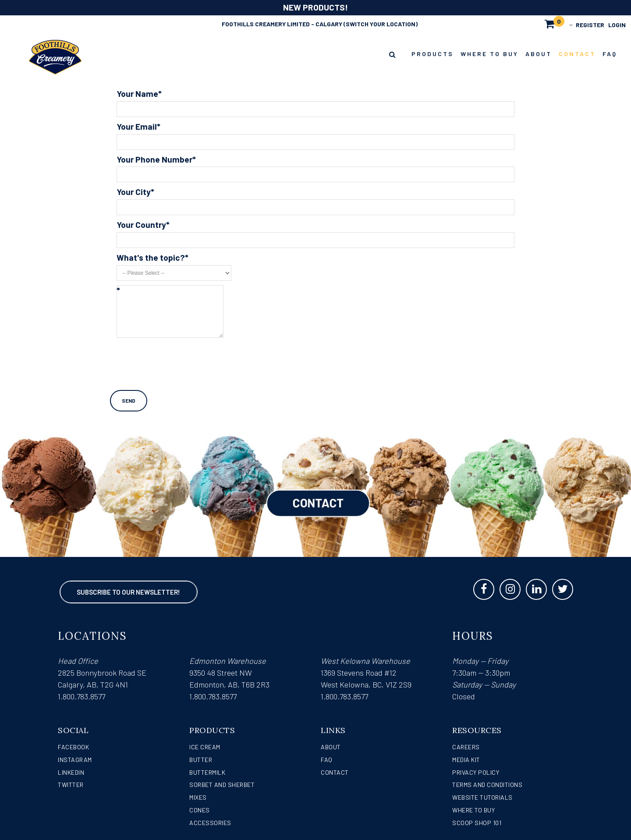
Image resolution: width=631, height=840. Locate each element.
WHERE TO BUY (473, 810)
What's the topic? (151, 258)
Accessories (210, 823)
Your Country (141, 225)
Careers (466, 747)
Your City (134, 192)
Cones (200, 810)
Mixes (198, 797)
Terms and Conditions (487, 785)
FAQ (327, 760)
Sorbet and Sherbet (222, 785)
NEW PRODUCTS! (315, 7)
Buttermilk (207, 772)
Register (590, 25)
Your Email (137, 127)
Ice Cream (205, 747)
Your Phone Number (154, 160)
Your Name (137, 94)
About (331, 747)
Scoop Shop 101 (477, 823)
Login (617, 25)
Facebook (73, 747)
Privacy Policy (476, 772)
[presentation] (183, 358)
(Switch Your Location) (381, 24)
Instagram (75, 760)
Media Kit (466, 760)
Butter (201, 760)
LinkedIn (71, 772)
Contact (335, 772)
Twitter (71, 785)
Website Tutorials (482, 797)
